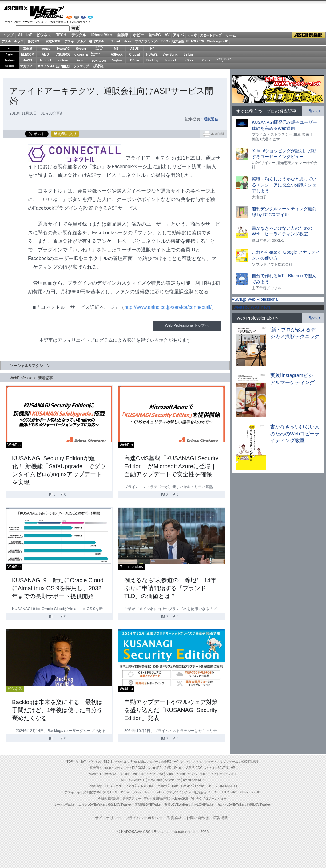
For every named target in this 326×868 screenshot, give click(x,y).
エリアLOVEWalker (92, 805)
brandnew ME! (99, 66)
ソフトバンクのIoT (224, 60)
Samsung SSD (98, 786)
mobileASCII (180, 798)
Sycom (81, 49)
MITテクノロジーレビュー (209, 798)
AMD (45, 54)
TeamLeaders (121, 41)
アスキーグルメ (75, 41)
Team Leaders (154, 792)
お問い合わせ (197, 818)
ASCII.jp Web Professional (255, 299)
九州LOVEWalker (203, 805)
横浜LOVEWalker (120, 805)
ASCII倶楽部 (309, 35)
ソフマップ (81, 66)
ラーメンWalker (65, 805)
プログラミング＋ (179, 792)
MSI (117, 49)
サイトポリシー (108, 818)
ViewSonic (170, 54)
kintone (63, 60)
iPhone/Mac (102, 35)
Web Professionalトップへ (187, 325)
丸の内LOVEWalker (231, 805)
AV (167, 35)
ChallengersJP (217, 41)
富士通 (28, 49)
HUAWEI (153, 54)
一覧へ (311, 111)
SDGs (166, 41)
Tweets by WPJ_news (251, 307)
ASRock (117, 54)
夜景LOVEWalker (176, 805)
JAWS (27, 60)
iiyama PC (155, 768)
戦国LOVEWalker (259, 805)
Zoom (206, 60)
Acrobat (46, 60)
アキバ (178, 35)
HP (153, 49)
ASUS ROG (63, 54)
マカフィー (28, 66)
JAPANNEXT (63, 66)
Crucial (135, 54)
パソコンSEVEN (99, 48)
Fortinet (170, 60)
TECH (61, 35)
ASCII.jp (16, 8)
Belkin (188, 54)
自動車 (123, 35)
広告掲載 (221, 818)
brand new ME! (193, 780)
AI (20, 35)
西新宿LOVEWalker (148, 805)
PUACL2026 (195, 41)
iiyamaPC (63, 49)
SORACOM (145, 786)
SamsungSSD (95, 54)
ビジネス (44, 35)
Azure (81, 60)
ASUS (135, 49)
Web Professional (47, 13)
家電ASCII (53, 41)
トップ (8, 35)
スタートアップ (211, 35)
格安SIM (34, 41)
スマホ (192, 35)
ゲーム (231, 35)
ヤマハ (188, 60)
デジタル (79, 35)
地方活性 (178, 41)
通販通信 (211, 119)
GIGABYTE (81, 55)
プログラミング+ (147, 41)
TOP (70, 762)
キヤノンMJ (46, 66)
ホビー (138, 35)
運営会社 (174, 818)
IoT (29, 35)
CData (135, 60)
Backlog (152, 60)
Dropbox (117, 60)
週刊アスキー (98, 41)
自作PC (155, 35)
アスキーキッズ (13, 41)
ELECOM (28, 54)
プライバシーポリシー (144, 818)
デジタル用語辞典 (156, 798)
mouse (45, 49)
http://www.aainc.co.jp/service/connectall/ (168, 307)
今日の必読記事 (109, 798)
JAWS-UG (111, 774)
